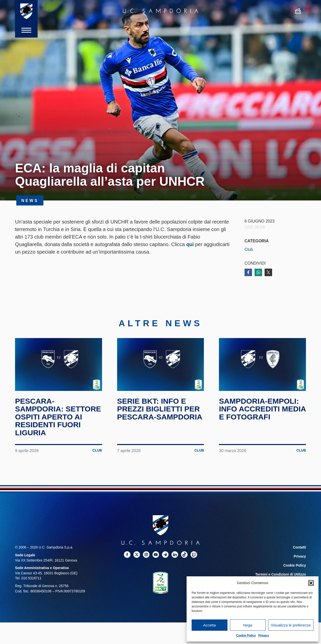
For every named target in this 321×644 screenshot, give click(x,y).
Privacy (264, 635)
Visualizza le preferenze (291, 625)
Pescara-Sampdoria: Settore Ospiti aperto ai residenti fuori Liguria (58, 417)
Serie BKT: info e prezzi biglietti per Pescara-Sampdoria (160, 409)
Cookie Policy (246, 635)
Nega (248, 625)
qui (190, 244)
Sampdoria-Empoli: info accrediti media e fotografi (262, 409)
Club (249, 249)
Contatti (299, 547)
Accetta (209, 625)
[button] (311, 583)
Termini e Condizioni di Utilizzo (281, 574)
